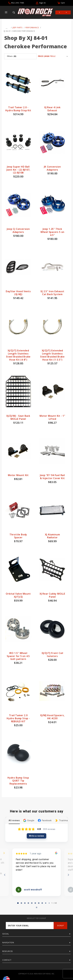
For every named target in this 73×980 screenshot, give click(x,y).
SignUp (60, 926)
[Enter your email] (30, 926)
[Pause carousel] (37, 907)
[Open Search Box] (14, 12)
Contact (7, 960)
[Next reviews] (68, 875)
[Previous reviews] (5, 875)
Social (6, 934)
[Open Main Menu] (6, 12)
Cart (63, 3)
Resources (8, 951)
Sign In (42, 3)
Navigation (8, 943)
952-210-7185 (18, 3)
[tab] (18, 903)
